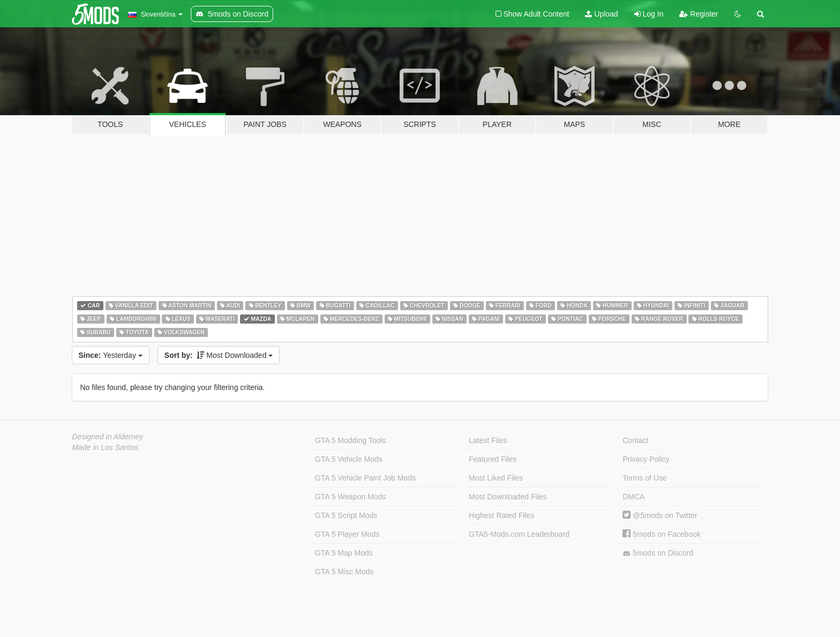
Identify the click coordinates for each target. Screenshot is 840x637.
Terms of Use (644, 478)
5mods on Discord (658, 553)
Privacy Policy (646, 459)
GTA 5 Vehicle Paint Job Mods (365, 478)
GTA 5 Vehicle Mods (349, 459)
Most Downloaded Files (508, 497)
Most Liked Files (496, 478)
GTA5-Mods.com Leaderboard (519, 534)
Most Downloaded (219, 355)
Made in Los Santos (106, 447)
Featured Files (493, 459)
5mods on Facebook (662, 534)
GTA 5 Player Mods (347, 534)
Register (699, 14)
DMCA (633, 497)
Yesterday (111, 355)
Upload (601, 14)
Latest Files (488, 440)
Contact (635, 440)
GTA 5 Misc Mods (344, 572)
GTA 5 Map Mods (344, 553)
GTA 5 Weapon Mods (351, 497)
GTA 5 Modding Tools (351, 440)
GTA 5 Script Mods (346, 515)
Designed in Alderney (108, 437)
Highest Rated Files (501, 515)
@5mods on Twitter (660, 515)
